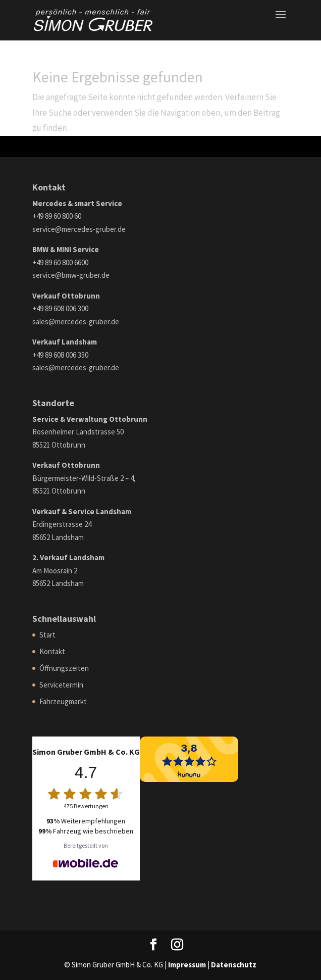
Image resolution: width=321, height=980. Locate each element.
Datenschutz (234, 965)
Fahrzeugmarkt (63, 701)
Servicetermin (61, 685)
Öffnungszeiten (64, 668)
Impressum (187, 965)
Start (47, 635)
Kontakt (52, 651)
